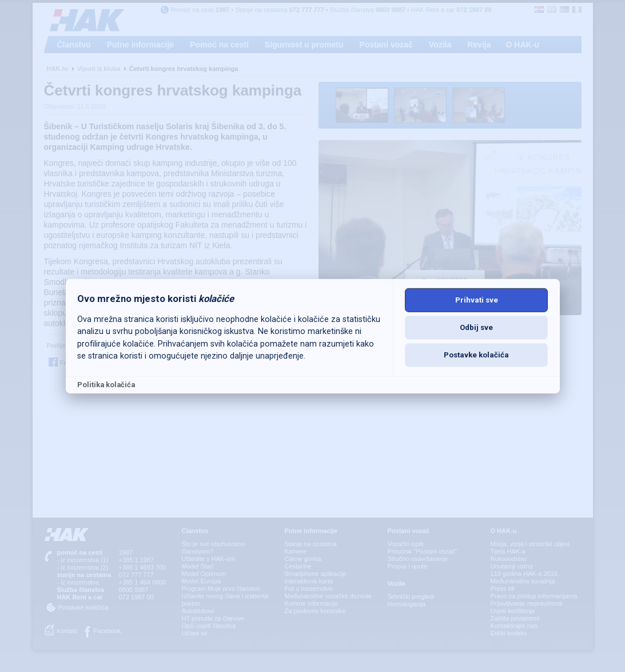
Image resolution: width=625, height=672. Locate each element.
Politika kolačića (106, 385)
